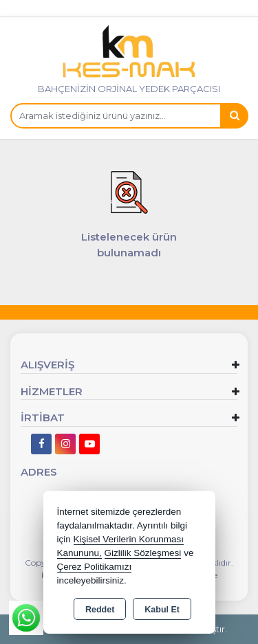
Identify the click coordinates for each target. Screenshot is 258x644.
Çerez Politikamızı (95, 567)
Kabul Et (162, 610)
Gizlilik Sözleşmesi (143, 553)
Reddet (100, 610)
